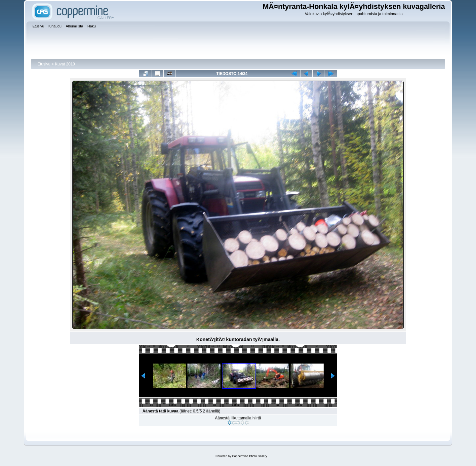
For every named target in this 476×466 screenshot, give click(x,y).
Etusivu (44, 64)
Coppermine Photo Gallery (250, 456)
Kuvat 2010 (65, 64)
